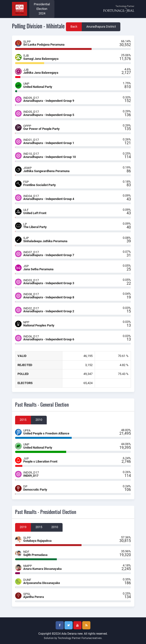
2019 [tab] (23, 527)
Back (74, 27)
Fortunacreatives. (92, 638)
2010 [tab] (39, 420)
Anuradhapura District (101, 27)
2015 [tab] (23, 420)
